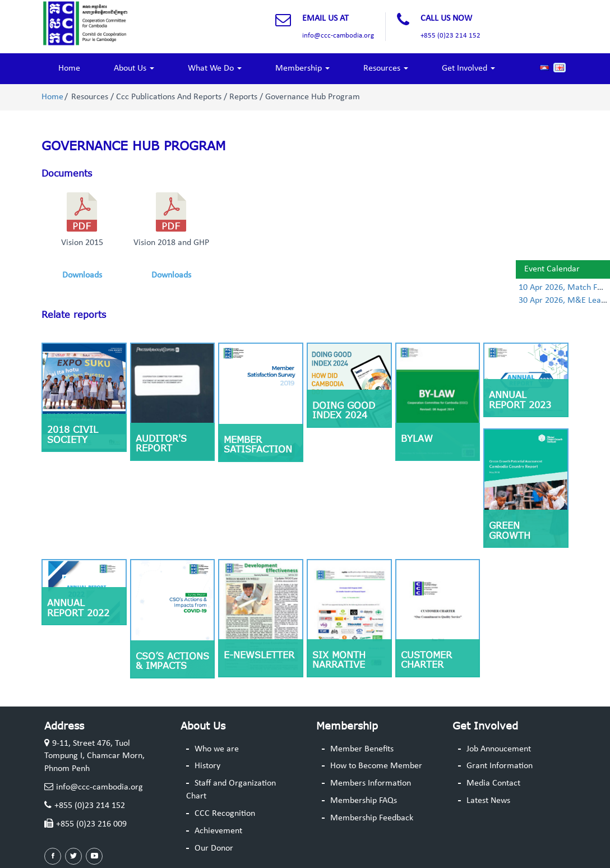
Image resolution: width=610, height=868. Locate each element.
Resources (386, 68)
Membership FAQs (364, 801)
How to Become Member (376, 766)
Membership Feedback (372, 818)
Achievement (218, 831)
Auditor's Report (161, 444)
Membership (302, 68)
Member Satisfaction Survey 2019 (258, 449)
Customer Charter (426, 660)
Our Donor (214, 848)
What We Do (215, 68)
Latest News (488, 801)
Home (69, 68)
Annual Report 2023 (520, 400)
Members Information (371, 783)
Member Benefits (362, 749)
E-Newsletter (259, 655)
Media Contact (493, 783)
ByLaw (417, 438)
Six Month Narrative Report (339, 665)
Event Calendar (552, 269)
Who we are (217, 749)
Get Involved (468, 68)
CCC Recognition (225, 814)
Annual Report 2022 (78, 608)
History (207, 766)
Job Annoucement (499, 749)
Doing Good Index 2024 (344, 410)
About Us (134, 68)
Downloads (82, 275)
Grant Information (500, 766)
